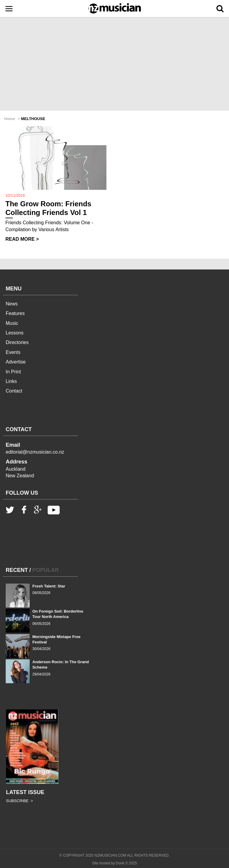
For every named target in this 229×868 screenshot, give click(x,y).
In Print (13, 372)
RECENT (17, 570)
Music (12, 323)
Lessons (15, 333)
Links (11, 381)
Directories (17, 342)
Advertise (16, 362)
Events (13, 352)
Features (15, 313)
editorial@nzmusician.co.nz (35, 452)
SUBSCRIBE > (19, 801)
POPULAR (46, 570)
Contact (14, 391)
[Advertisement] (115, 64)
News (12, 304)
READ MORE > (22, 239)
